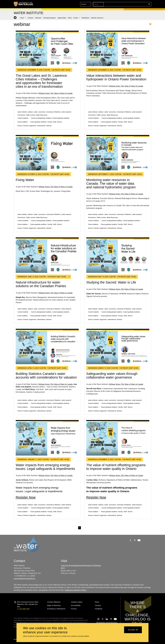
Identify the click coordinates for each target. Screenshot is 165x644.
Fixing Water (25, 180)
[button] (132, 4)
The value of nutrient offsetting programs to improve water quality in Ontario (116, 467)
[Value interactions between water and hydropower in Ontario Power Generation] (118, 48)
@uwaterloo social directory (107, 622)
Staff (55, 122)
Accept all (133, 630)
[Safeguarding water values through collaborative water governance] (118, 347)
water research (66, 112)
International (41, 126)
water (36, 112)
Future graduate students (38, 122)
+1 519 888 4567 (23, 609)
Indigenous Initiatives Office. (76, 590)
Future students (23, 122)
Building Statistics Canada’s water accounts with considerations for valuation (46, 376)
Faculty (50, 122)
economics (42, 112)
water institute (22, 112)
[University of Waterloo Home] (23, 4)
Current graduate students (61, 118)
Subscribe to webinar (150, 24)
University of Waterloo (53, 112)
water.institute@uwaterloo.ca (24, 578)
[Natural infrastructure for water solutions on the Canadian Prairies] (47, 255)
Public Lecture (31, 115)
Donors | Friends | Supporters (27, 126)
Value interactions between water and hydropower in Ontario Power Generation (116, 77)
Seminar (49, 126)
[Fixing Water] (47, 153)
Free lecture (21, 115)
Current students (23, 118)
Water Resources (42, 115)
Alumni (59, 122)
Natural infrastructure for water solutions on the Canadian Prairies (41, 284)
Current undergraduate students (41, 118)
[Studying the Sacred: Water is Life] (118, 255)
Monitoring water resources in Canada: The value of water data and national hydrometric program (111, 183)
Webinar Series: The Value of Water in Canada (55, 93)
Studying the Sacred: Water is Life (111, 282)
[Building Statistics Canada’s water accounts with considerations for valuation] (47, 347)
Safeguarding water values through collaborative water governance (112, 376)
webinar (30, 112)
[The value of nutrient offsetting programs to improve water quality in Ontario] (118, 438)
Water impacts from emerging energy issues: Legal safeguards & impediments (45, 467)
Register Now (26, 497)
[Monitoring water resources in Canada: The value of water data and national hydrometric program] (118, 153)
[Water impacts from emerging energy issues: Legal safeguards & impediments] (47, 438)
